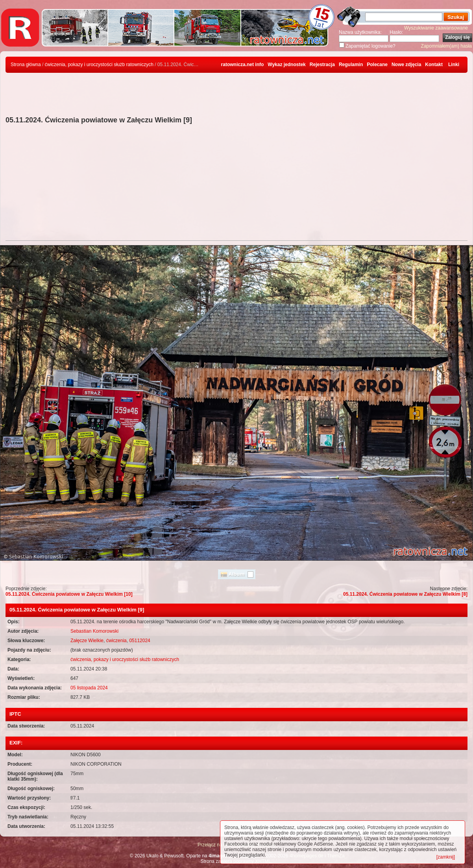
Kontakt (434, 65)
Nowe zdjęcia (406, 65)
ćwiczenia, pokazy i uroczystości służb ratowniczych (99, 65)
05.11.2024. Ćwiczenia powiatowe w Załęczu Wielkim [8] (405, 594)
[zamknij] (446, 857)
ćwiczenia (116, 641)
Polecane (377, 65)
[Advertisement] (236, 183)
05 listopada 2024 (89, 688)
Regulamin (351, 65)
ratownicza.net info (243, 65)
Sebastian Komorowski (94, 631)
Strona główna (26, 65)
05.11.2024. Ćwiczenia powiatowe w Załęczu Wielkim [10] (69, 594)
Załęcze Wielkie (87, 641)
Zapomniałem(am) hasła (446, 46)
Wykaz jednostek (286, 65)
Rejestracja (322, 65)
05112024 (139, 641)
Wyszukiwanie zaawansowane (436, 28)
